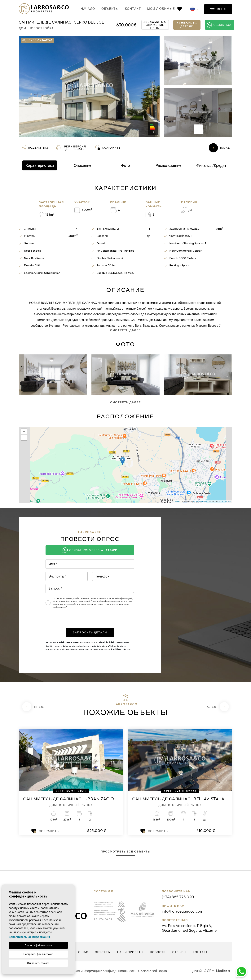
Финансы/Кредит (211, 165)
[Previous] (33, 707)
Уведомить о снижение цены (155, 25)
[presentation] (75, 621)
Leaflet (177, 501)
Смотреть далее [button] (125, 402)
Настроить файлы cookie (38, 954)
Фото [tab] (125, 165)
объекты (106, 9)
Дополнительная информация (29, 937)
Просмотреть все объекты (125, 851)
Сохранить (45, 831)
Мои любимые (160, 9)
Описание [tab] (83, 165)
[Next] (218, 707)
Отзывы (180, 952)
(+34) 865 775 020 (179, 897)
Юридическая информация (80, 971)
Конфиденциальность (122, 971)
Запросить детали (187, 25)
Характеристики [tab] (40, 165)
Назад (219, 148)
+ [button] (24, 432)
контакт (128, 9)
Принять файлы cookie (38, 945)
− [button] (24, 438)
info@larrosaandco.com (184, 911)
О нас (83, 952)
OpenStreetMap (201, 501)
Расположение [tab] (168, 165)
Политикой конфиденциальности (107, 601)
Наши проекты (130, 952)
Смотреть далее (125, 330)
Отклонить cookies (38, 963)
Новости (158, 952)
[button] (36, 148)
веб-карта (163, 971)
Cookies (147, 971)
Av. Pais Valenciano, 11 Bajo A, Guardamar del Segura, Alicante (192, 928)
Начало (84, 9)
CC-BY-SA (226, 501)
